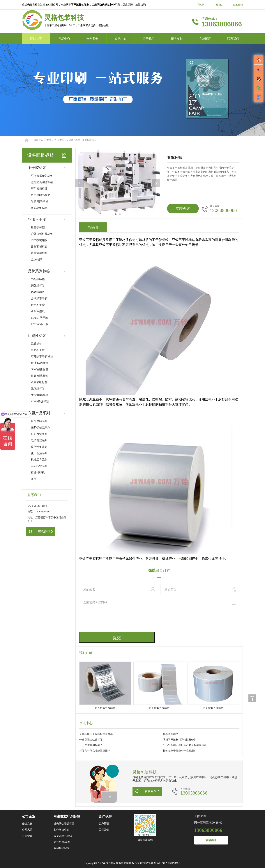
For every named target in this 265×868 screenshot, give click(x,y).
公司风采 (27, 830)
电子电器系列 (39, 440)
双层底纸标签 (39, 382)
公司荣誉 (27, 836)
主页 (49, 140)
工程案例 (104, 830)
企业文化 (27, 824)
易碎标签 (36, 344)
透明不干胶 (38, 305)
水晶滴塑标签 (39, 253)
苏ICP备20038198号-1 (168, 863)
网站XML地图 (148, 863)
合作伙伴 (105, 816)
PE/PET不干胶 (39, 318)
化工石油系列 (39, 453)
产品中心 (64, 39)
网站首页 (36, 39)
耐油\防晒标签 (40, 363)
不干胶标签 (37, 168)
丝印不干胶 (37, 219)
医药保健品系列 (41, 428)
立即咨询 (183, 208)
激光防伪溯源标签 (42, 182)
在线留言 (218, 5)
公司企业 (29, 816)
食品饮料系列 (39, 421)
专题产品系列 (39, 413)
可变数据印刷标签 (42, 176)
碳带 (34, 479)
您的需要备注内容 (159, 613)
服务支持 (177, 39)
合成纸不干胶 (39, 298)
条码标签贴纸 (39, 208)
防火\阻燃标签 (40, 395)
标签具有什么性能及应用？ (95, 751)
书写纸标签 (38, 279)
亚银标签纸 (88, 140)
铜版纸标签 (38, 286)
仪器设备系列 (39, 447)
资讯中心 (121, 39)
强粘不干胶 (38, 350)
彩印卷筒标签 (39, 189)
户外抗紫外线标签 (42, 234)
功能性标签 (37, 336)
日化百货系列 (39, 434)
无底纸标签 (38, 389)
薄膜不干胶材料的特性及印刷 (180, 740)
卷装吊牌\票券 (40, 201)
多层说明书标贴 (41, 195)
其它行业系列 (39, 466)
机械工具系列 (39, 460)
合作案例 (92, 39)
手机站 (200, 5)
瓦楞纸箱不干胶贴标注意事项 (96, 734)
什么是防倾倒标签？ (91, 745)
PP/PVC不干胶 (40, 324)
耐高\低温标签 (40, 376)
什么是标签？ (171, 734)
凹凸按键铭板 (39, 240)
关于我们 (149, 39)
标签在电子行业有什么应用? (179, 751)
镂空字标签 (38, 227)
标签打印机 (38, 473)
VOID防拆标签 (40, 401)
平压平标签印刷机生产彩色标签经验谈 (185, 745)
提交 (117, 638)
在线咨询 (211, 840)
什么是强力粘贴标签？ (92, 740)
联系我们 (238, 5)
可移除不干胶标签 (42, 356)
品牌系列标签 (73, 140)
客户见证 (104, 824)
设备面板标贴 (39, 247)
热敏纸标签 (38, 292)
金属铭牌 (36, 260)
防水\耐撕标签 (40, 369)
